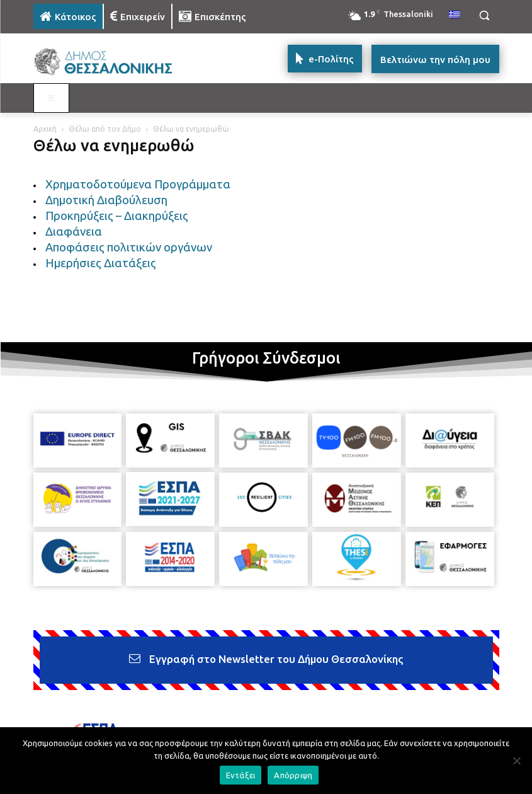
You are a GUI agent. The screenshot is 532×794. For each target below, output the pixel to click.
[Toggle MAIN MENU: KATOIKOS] (52, 98)
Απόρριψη (293, 775)
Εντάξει (241, 775)
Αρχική (45, 129)
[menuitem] (455, 15)
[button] (484, 15)
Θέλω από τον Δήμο (105, 129)
